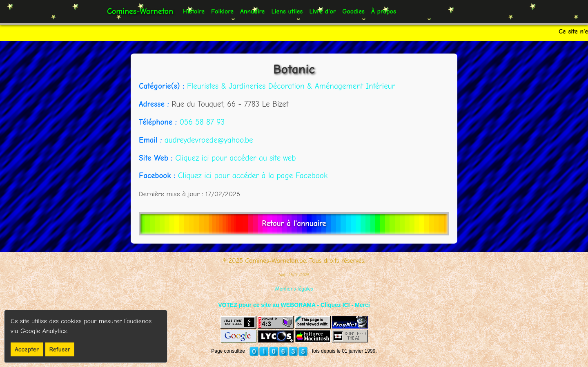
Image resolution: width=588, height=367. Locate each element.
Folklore (222, 11)
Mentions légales (294, 289)
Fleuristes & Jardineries (228, 86)
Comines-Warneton (140, 11)
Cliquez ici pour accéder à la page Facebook (253, 176)
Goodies (353, 11)
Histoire (194, 11)
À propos (384, 11)
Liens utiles (287, 11)
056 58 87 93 (202, 122)
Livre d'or (322, 11)
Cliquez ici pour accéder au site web (235, 158)
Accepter (27, 349)
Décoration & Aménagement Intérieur (332, 86)
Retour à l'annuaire (294, 224)
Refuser (60, 349)
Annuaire (252, 11)
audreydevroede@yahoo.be (209, 140)
